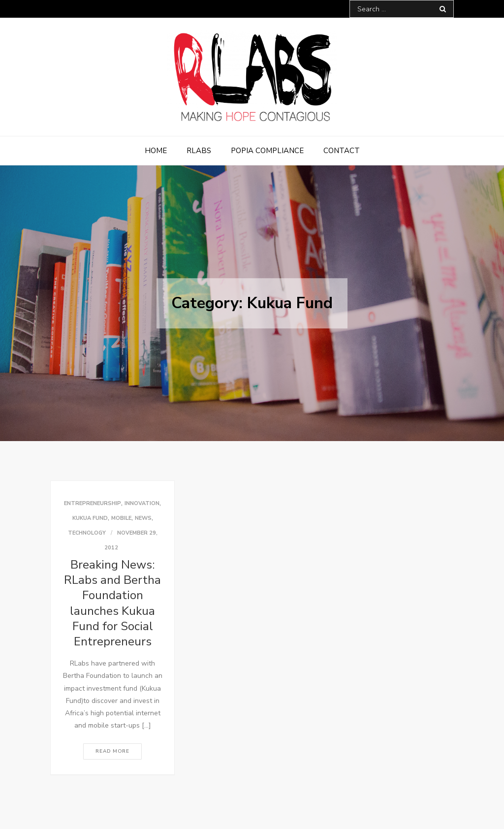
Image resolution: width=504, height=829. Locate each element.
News (143, 518)
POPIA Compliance (267, 151)
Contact (342, 151)
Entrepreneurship (93, 503)
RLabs (199, 151)
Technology (87, 533)
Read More (112, 751)
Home (156, 151)
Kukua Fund (90, 518)
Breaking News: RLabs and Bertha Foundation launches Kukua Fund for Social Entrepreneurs (112, 603)
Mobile (121, 518)
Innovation (142, 503)
